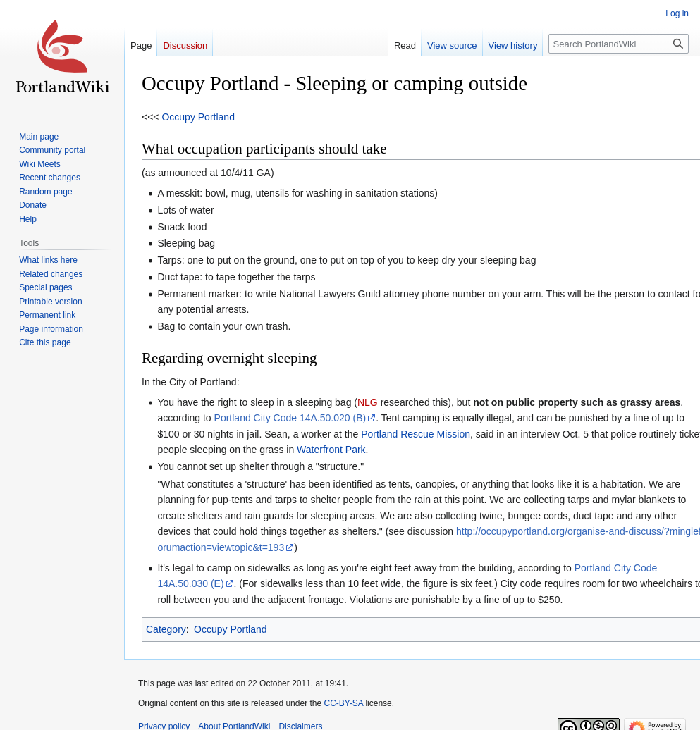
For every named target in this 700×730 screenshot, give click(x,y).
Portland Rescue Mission (416, 434)
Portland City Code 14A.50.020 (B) (290, 418)
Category (166, 629)
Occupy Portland (198, 117)
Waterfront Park (331, 450)
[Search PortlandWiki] (619, 44)
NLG (368, 402)
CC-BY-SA (343, 703)
